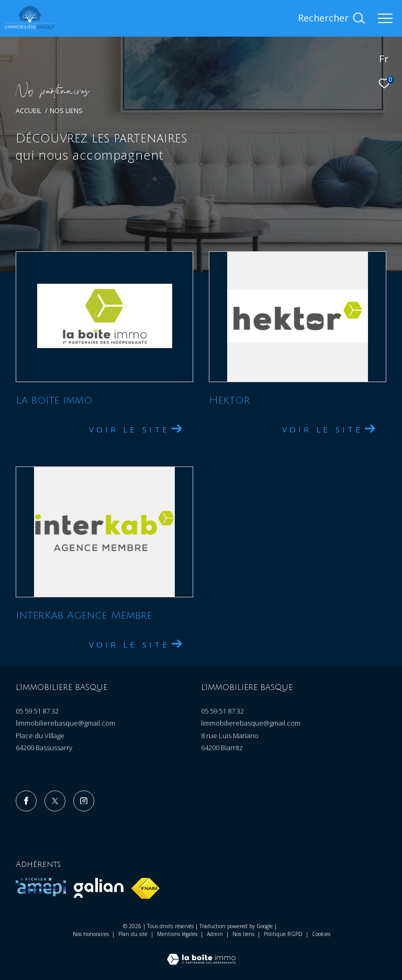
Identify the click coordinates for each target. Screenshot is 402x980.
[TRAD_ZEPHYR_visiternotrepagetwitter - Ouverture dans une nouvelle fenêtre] (55, 801)
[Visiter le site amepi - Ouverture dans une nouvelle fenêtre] (41, 887)
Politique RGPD (283, 934)
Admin (216, 934)
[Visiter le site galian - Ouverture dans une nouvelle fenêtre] (99, 888)
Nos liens (244, 934)
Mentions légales (178, 934)
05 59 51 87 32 (37, 711)
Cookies (321, 934)
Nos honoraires (91, 934)
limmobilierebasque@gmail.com (65, 723)
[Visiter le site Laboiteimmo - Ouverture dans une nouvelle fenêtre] (201, 955)
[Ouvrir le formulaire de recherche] (331, 18)
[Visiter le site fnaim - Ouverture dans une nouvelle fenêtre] (146, 888)
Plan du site (134, 934)
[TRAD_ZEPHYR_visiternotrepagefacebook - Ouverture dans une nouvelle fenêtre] (26, 801)
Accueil (29, 111)
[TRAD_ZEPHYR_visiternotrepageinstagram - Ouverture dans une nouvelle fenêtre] (84, 801)
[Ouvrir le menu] (385, 18)
